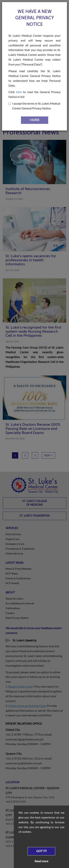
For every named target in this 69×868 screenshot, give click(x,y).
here (19, 92)
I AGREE (34, 120)
